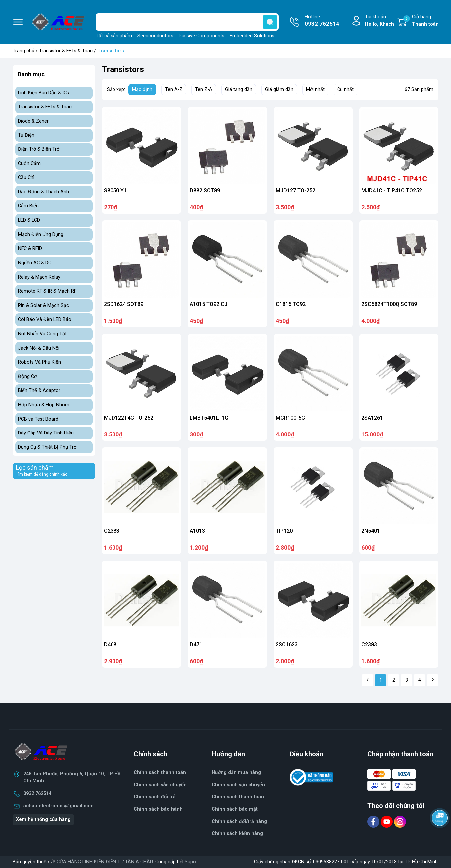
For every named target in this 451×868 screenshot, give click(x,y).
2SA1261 (372, 418)
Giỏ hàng (421, 21)
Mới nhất (315, 89)
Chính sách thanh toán (238, 797)
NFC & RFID (30, 249)
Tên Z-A (204, 89)
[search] (270, 22)
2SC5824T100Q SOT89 (389, 304)
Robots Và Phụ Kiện (39, 362)
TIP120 (284, 531)
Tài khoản (380, 21)
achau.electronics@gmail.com (58, 806)
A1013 (197, 531)
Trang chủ (23, 51)
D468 (110, 644)
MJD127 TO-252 (295, 191)
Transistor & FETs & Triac (66, 51)
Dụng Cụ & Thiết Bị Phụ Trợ (47, 447)
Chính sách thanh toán (160, 773)
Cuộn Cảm (29, 164)
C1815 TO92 (291, 304)
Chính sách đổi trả (155, 797)
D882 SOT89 (205, 191)
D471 (196, 644)
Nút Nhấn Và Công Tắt (42, 334)
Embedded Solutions (252, 36)
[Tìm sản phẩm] (187, 22)
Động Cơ (27, 376)
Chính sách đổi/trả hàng (239, 822)
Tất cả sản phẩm (114, 36)
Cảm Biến (28, 206)
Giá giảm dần (279, 89)
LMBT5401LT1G (209, 418)
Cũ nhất (345, 89)
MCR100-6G (290, 418)
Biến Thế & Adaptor (39, 390)
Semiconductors (155, 36)
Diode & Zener (33, 121)
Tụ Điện (26, 135)
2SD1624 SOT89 (124, 304)
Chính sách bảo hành (158, 809)
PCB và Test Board (38, 419)
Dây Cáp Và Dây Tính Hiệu (46, 433)
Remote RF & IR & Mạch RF (47, 291)
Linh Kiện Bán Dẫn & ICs (43, 93)
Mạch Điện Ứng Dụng (41, 235)
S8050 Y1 (115, 191)
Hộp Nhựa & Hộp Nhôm (44, 405)
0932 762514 (37, 794)
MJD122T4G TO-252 (129, 418)
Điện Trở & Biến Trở (39, 149)
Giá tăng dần (239, 89)
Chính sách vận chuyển (238, 785)
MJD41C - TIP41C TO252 (392, 191)
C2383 (112, 531)
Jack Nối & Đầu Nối (39, 348)
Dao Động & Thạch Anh (43, 192)
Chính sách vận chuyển (160, 785)
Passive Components (202, 36)
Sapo (190, 862)
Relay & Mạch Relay (39, 277)
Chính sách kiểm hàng (237, 834)
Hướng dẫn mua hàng (236, 773)
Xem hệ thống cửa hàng (43, 820)
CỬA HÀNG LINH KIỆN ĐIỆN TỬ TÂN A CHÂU (105, 862)
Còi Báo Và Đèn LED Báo (45, 319)
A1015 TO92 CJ (209, 304)
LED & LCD (29, 220)
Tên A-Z (174, 89)
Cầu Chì (26, 178)
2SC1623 (287, 644)
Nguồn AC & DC (35, 263)
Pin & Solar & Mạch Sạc (43, 305)
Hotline (322, 21)
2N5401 (371, 531)
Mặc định (142, 89)
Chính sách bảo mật (235, 809)
